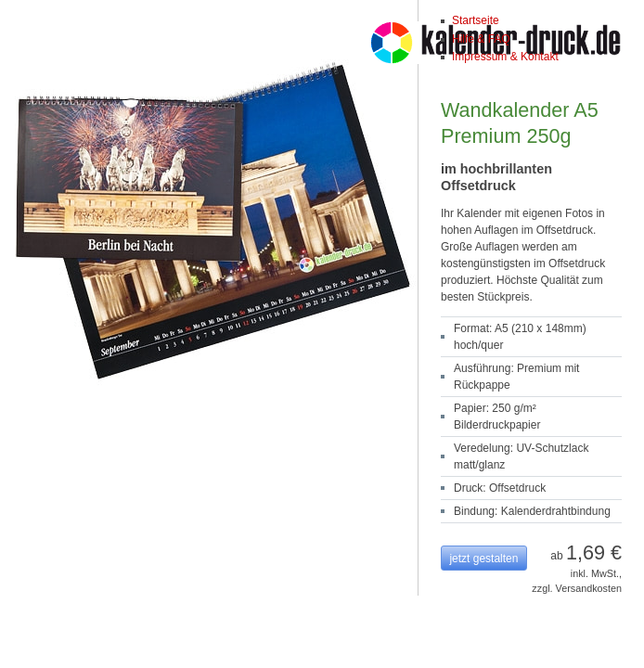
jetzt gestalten (483, 559)
